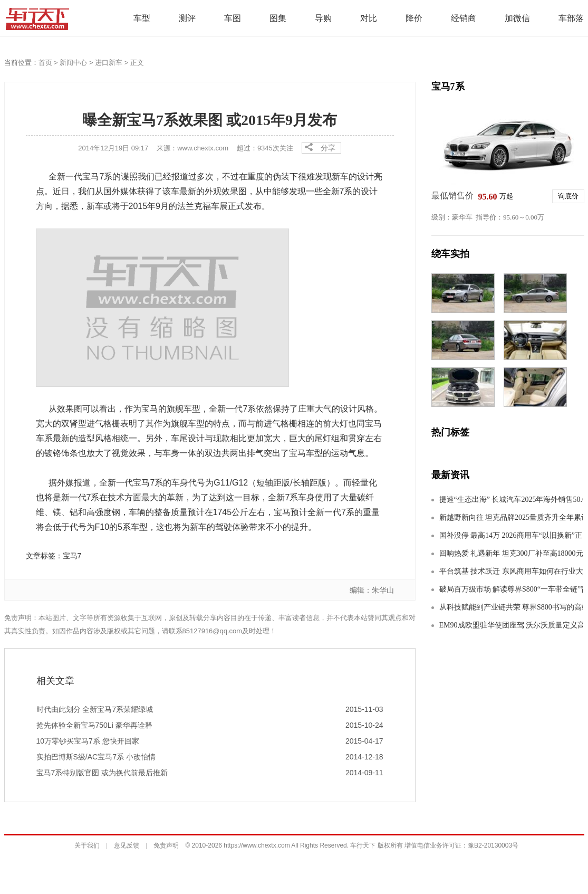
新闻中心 (73, 63)
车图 (233, 18)
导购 (323, 18)
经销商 (464, 18)
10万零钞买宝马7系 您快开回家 (88, 741)
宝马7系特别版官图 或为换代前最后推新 (102, 773)
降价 (414, 18)
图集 (278, 18)
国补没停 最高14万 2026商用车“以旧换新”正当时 (511, 535)
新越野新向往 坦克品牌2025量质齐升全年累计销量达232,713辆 (511, 517)
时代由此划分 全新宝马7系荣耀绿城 (95, 709)
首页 (45, 63)
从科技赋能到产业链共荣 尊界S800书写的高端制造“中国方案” (511, 607)
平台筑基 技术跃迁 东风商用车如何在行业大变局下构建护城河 (511, 571)
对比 (369, 18)
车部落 (571, 18)
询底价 (568, 196)
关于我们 (87, 845)
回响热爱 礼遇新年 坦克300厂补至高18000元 (511, 553)
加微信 (517, 18)
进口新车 (109, 63)
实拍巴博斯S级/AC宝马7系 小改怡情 (96, 757)
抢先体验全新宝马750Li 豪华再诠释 (94, 725)
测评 (187, 18)
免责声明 (166, 845)
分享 (328, 148)
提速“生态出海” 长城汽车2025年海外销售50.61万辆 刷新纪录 (511, 500)
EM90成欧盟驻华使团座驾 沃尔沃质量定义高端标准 (511, 625)
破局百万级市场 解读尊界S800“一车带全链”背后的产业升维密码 (511, 589)
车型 (142, 18)
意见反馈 (127, 845)
